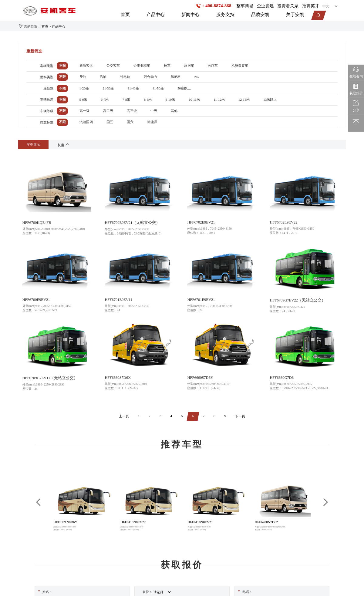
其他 (174, 111)
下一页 (240, 416)
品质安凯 (260, 15)
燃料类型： (48, 77)
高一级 (84, 111)
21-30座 (108, 88)
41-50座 (158, 88)
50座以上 (184, 88)
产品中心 (156, 15)
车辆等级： (48, 111)
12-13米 (244, 99)
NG (197, 77)
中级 (154, 111)
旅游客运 (86, 66)
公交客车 (113, 66)
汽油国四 (86, 122)
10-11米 (194, 99)
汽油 (103, 77)
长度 (64, 145)
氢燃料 (176, 77)
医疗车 (213, 66)
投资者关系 (288, 6)
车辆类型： (48, 66)
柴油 (83, 77)
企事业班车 (142, 66)
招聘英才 (311, 6)
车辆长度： (48, 99)
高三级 (132, 111)
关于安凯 (295, 15)
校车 (167, 66)
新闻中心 (190, 15)
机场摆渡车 (240, 66)
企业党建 (265, 6)
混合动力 (150, 77)
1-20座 (84, 88)
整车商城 (245, 6)
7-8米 (126, 99)
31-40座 (133, 88)
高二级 (108, 111)
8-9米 (148, 99)
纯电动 (125, 77)
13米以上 (270, 99)
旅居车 (189, 66)
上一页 (124, 416)
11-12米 (219, 99)
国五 (110, 122)
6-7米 (105, 99)
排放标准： (48, 122)
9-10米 (170, 99)
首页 (125, 15)
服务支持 (225, 15)
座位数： (50, 88)
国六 (130, 122)
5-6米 (83, 99)
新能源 (152, 122)
